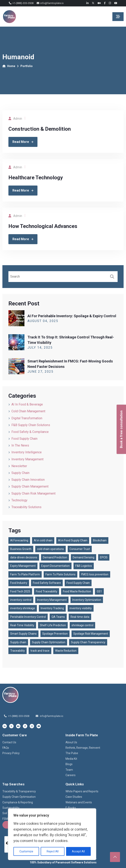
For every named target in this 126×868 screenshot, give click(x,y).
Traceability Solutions (26, 507)
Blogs (69, 764)
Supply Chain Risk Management (33, 493)
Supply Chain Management (30, 486)
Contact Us (9, 742)
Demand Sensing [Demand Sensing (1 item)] (84, 557)
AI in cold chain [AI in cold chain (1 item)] (43, 540)
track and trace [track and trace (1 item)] (40, 651)
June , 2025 (40, 372)
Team (69, 770)
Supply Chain (20, 473)
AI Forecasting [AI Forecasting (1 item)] (19, 540)
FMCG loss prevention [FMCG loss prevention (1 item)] (95, 574)
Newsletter (19, 466)
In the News (20, 445)
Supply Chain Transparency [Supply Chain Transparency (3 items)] (88, 642)
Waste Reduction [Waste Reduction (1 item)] (66, 651)
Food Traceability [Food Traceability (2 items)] (47, 591)
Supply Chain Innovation (28, 480)
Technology (19, 500)
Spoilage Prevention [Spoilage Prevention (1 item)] (55, 634)
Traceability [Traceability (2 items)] (18, 651)
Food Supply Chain (24, 439)
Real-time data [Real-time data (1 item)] (80, 617)
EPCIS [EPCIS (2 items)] (104, 557)
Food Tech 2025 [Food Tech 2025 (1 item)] (20, 591)
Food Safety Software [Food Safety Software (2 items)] (47, 583)
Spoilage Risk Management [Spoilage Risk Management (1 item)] (91, 634)
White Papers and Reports (82, 791)
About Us (71, 742)
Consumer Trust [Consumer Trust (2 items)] (80, 549)
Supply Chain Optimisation (19, 797)
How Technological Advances (43, 226)
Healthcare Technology (36, 178)
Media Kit (71, 759)
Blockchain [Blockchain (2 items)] (100, 540)
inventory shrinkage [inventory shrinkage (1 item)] (23, 608)
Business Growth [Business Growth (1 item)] (21, 549)
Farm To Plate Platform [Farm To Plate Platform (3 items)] (25, 574)
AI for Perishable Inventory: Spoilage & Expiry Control (72, 316)
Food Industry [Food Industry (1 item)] (19, 583)
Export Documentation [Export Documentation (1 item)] (55, 566)
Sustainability (11, 808)
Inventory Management (27, 459)
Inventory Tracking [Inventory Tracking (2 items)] (52, 608)
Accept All (78, 851)
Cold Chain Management (28, 411)
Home (9, 66)
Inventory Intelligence (27, 452)
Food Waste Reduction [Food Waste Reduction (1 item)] (77, 591)
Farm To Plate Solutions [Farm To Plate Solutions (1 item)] (60, 574)
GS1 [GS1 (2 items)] (99, 591)
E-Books (71, 808)
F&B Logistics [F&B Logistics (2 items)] (84, 566)
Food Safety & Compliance (30, 432)
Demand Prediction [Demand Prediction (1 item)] (55, 557)
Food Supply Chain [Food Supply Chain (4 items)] (78, 583)
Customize (26, 851)
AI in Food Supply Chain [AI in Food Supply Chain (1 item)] (73, 540)
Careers (71, 775)
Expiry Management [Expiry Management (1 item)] (23, 566)
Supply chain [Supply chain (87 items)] (18, 642)
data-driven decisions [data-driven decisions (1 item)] (24, 557)
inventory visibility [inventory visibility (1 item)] (81, 608)
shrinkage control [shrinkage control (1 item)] (82, 625)
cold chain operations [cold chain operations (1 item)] (50, 549)
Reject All (53, 851)
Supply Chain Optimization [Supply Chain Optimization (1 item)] (49, 642)
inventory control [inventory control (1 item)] (21, 600)
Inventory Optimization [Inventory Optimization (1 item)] (87, 600)
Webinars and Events (79, 802)
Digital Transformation (27, 418)
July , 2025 (40, 348)
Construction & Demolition (40, 129)
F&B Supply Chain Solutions (31, 425)
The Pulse (72, 753)
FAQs (6, 748)
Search (112, 277)
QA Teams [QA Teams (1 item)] (58, 617)
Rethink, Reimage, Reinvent (83, 748)
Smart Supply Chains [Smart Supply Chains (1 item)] (23, 634)
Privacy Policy (11, 753)
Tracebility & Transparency (19, 791)
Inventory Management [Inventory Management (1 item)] (52, 600)
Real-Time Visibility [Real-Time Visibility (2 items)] (22, 625)
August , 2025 (43, 321)
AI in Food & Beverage (27, 404)
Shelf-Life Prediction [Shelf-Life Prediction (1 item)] (53, 625)
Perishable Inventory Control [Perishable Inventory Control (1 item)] (28, 617)
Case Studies (74, 797)
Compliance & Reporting (18, 802)
